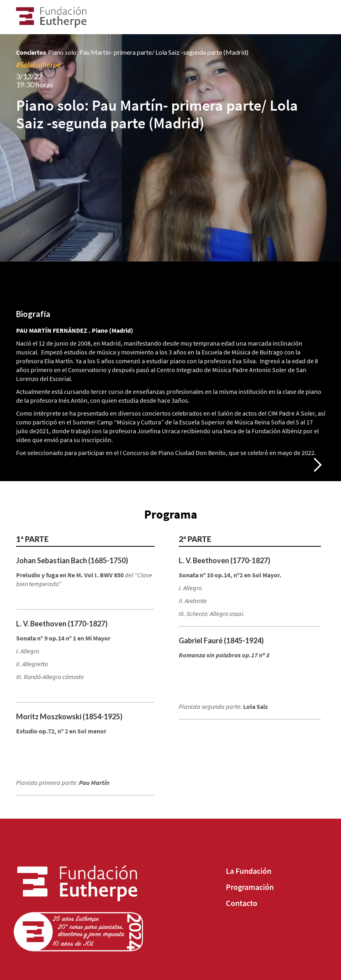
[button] (317, 465)
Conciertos (31, 52)
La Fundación (249, 871)
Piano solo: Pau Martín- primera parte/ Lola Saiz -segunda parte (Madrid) (148, 52)
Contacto (242, 903)
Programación (250, 887)
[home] (55, 17)
